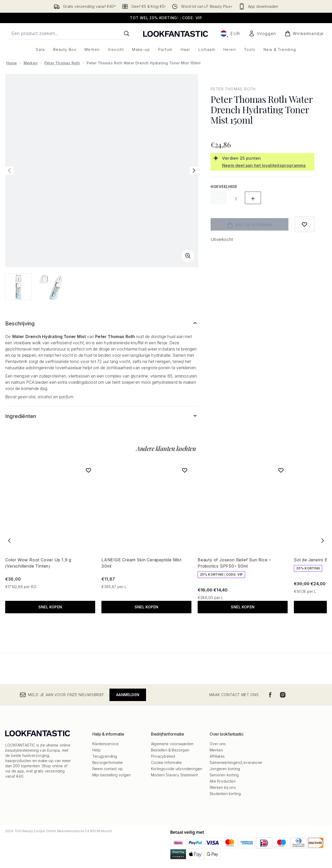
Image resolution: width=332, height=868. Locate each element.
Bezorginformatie (108, 762)
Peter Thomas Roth (62, 63)
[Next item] (323, 541)
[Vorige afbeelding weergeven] (9, 171)
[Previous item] (9, 541)
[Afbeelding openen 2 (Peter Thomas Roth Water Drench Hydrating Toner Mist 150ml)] (51, 287)
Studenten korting (225, 794)
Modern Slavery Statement (174, 775)
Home (12, 63)
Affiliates (217, 756)
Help (96, 750)
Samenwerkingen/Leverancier (236, 762)
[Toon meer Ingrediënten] (102, 416)
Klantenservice (105, 744)
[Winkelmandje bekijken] (304, 33)
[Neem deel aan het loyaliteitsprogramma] (267, 165)
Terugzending (105, 756)
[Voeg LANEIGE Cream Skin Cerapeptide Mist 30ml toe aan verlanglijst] (185, 470)
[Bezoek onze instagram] (283, 695)
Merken (31, 63)
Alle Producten (223, 781)
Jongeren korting (225, 769)
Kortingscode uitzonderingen (177, 769)
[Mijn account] (262, 33)
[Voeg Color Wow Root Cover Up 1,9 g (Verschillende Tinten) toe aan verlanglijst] (88, 470)
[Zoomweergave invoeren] (188, 256)
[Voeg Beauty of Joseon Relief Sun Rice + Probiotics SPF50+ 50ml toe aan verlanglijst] (281, 470)
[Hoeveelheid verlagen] (219, 198)
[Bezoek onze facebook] (270, 695)
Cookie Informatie (166, 762)
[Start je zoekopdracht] (71, 33)
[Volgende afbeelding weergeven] (194, 171)
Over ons (218, 744)
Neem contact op (108, 769)
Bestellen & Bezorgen (170, 750)
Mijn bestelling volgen (112, 775)
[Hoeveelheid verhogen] (253, 198)
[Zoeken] (127, 33)
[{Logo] (176, 33)
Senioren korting (224, 775)
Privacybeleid (163, 756)
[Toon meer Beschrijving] (102, 324)
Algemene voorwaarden (172, 744)
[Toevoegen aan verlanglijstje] (305, 224)
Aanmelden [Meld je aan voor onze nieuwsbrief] (128, 695)
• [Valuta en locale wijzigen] (230, 33)
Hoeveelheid (224, 187)
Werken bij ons (223, 787)
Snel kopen (50, 607)
